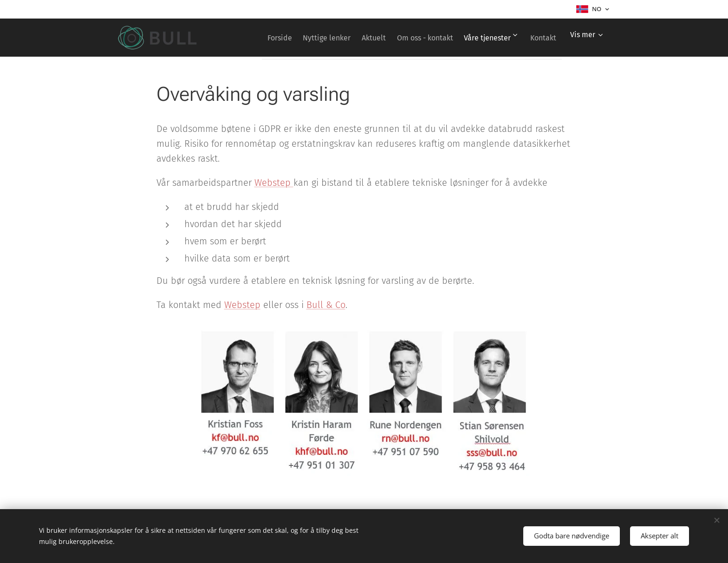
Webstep (274, 183)
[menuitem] (293, 38)
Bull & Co (326, 305)
